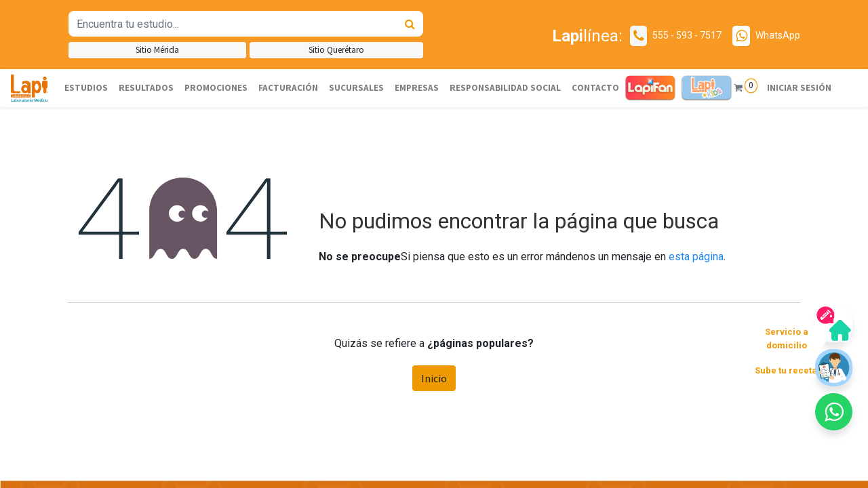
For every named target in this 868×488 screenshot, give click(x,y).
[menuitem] (86, 88)
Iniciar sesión (798, 88)
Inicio (434, 378)
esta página (696, 257)
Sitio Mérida (157, 50)
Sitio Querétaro (336, 50)
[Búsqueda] (410, 24)
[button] (834, 412)
